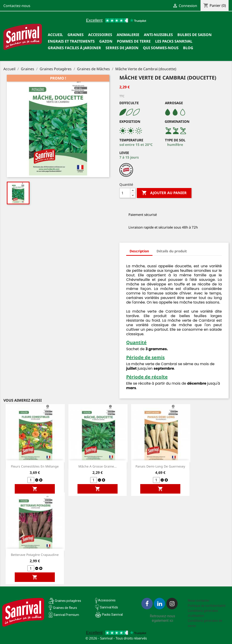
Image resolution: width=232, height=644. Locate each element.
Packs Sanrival (112, 615)
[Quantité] (125, 193)
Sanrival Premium (66, 615)
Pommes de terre (134, 41)
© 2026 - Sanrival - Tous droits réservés (116, 638)
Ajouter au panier (164, 193)
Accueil (55, 35)
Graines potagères (68, 601)
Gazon (106, 41)
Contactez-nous (17, 6)
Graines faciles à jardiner (74, 48)
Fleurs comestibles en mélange (35, 466)
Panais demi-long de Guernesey (160, 466)
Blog (188, 48)
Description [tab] (139, 251)
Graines (76, 35)
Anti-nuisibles (158, 35)
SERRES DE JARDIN (122, 48)
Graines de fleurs (65, 608)
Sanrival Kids (109, 607)
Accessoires (100, 35)
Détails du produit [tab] (172, 251)
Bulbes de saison (195, 35)
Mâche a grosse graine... (98, 466)
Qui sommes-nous (161, 48)
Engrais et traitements (71, 41)
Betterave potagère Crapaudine (35, 555)
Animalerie (128, 35)
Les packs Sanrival (174, 41)
